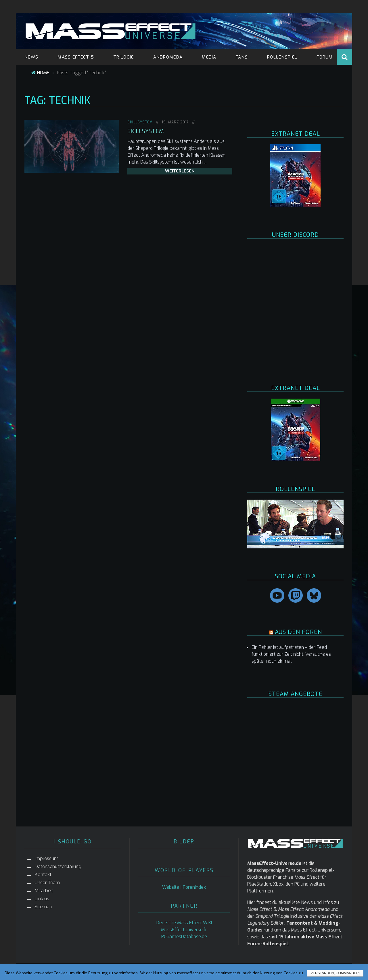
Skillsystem (140, 122)
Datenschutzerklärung (58, 867)
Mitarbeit (44, 891)
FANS (242, 57)
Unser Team (47, 883)
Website (171, 887)
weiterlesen (180, 171)
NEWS (31, 57)
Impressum (46, 858)
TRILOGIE (123, 57)
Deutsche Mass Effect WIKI (184, 923)
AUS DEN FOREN (298, 632)
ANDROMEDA (168, 57)
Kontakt (43, 875)
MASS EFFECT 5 (76, 57)
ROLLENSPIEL (282, 57)
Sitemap (43, 907)
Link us (42, 899)
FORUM (325, 57)
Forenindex (194, 887)
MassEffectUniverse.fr (184, 930)
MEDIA (209, 57)
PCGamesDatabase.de (184, 937)
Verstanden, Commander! (335, 973)
